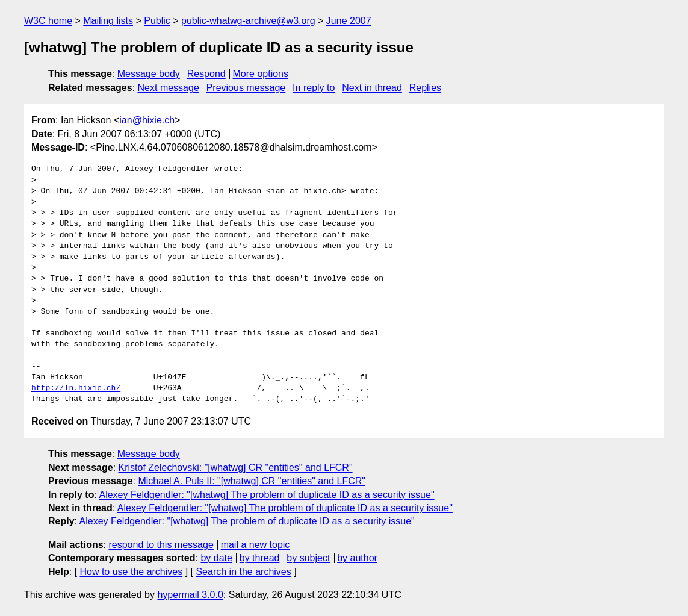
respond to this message (161, 545)
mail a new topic (256, 545)
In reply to (314, 88)
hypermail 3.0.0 (190, 595)
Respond (206, 74)
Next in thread (372, 88)
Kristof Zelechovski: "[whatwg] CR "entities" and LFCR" (236, 468)
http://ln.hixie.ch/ (76, 388)
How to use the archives (131, 572)
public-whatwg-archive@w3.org (248, 21)
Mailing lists (108, 21)
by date (216, 558)
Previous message (246, 88)
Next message (169, 88)
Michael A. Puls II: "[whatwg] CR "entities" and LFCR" (252, 481)
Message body (149, 74)
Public (157, 21)
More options (261, 74)
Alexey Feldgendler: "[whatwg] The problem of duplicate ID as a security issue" (266, 495)
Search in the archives (243, 572)
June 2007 (349, 21)
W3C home (48, 21)
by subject (308, 558)
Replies (425, 88)
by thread (260, 558)
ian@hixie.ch (147, 120)
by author (357, 558)
